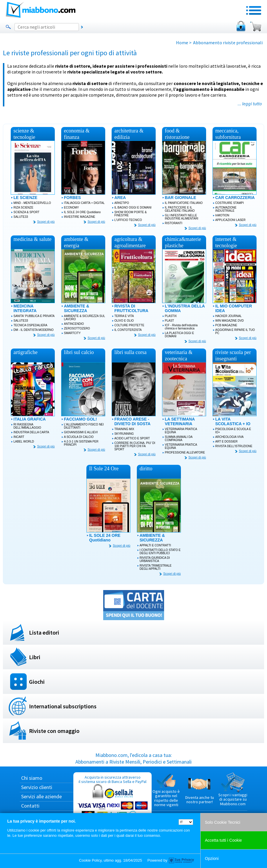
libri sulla (131, 352)
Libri (35, 657)
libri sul (79, 352)
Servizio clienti (37, 787)
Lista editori (44, 632)
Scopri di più (46, 222)
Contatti (30, 806)
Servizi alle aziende (41, 796)
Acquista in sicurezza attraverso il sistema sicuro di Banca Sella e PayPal (112, 802)
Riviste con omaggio (54, 731)
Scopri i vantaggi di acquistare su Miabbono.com (233, 789)
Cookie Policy (90, 860)
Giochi (37, 682)
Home (182, 43)
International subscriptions (63, 706)
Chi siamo (32, 778)
